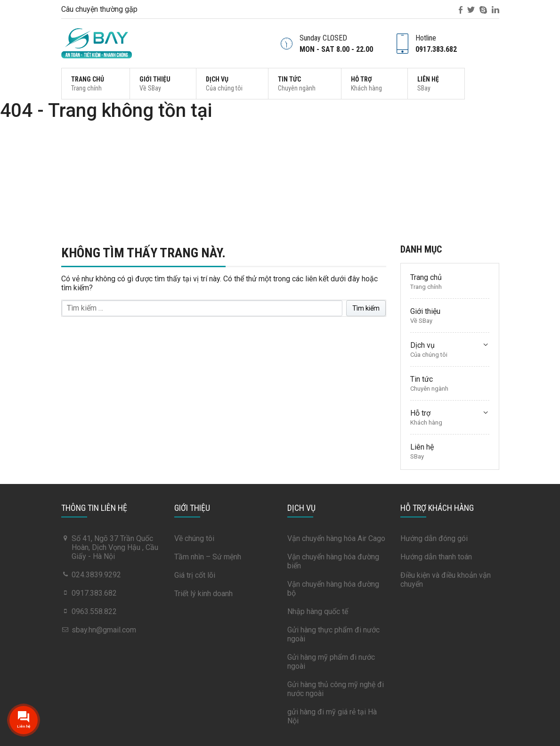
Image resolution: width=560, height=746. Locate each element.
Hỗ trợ (366, 84)
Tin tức (297, 84)
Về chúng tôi (194, 538)
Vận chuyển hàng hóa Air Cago (336, 538)
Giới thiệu (155, 84)
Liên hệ (428, 84)
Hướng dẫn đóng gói (434, 538)
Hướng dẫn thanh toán (436, 557)
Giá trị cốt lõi (195, 575)
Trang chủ (88, 84)
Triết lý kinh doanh (203, 594)
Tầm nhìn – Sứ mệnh (208, 557)
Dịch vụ (224, 84)
